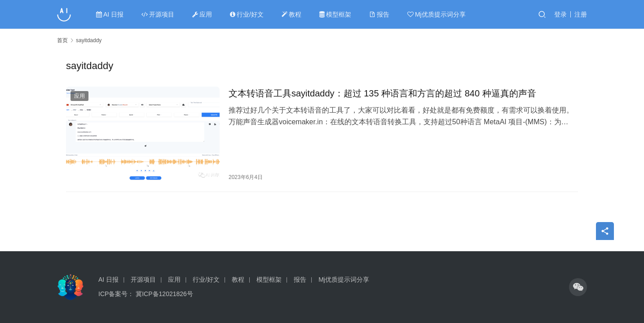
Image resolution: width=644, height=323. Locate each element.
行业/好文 (247, 14)
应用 (202, 14)
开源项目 (158, 14)
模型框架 (335, 14)
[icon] (578, 287)
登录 (560, 14)
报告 (379, 14)
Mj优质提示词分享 (437, 14)
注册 (581, 14)
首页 (62, 40)
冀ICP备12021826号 (164, 294)
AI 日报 (110, 14)
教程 (291, 14)
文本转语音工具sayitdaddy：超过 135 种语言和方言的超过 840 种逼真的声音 (382, 93)
